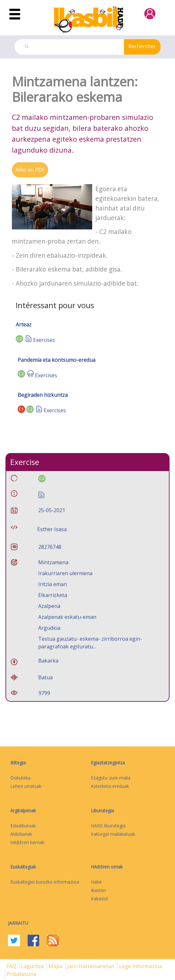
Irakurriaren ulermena (65, 573)
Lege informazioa (140, 966)
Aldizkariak (21, 834)
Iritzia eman (52, 584)
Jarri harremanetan (91, 966)
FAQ (12, 966)
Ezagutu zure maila (111, 778)
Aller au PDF (30, 170)
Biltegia (18, 763)
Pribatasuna (22, 974)
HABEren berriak (27, 842)
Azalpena (49, 606)
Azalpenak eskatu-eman (67, 617)
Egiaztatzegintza (108, 763)
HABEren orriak (107, 867)
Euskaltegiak (23, 867)
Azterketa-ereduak (110, 786)
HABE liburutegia (108, 826)
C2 (19, 339)
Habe (96, 882)
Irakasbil (99, 899)
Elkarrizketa (53, 595)
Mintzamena (53, 562)
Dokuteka (20, 778)
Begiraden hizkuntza (43, 395)
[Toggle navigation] (15, 14)
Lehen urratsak (26, 786)
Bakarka (48, 661)
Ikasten (98, 890)
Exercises (44, 340)
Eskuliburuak (23, 826)
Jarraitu (18, 923)
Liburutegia (102, 811)
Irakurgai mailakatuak (113, 834)
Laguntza (33, 966)
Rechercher (142, 46)
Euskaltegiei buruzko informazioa (45, 882)
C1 (21, 409)
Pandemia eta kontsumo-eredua (57, 360)
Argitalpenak (23, 811)
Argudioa (49, 628)
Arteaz (24, 325)
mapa (56, 966)
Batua (45, 677)
